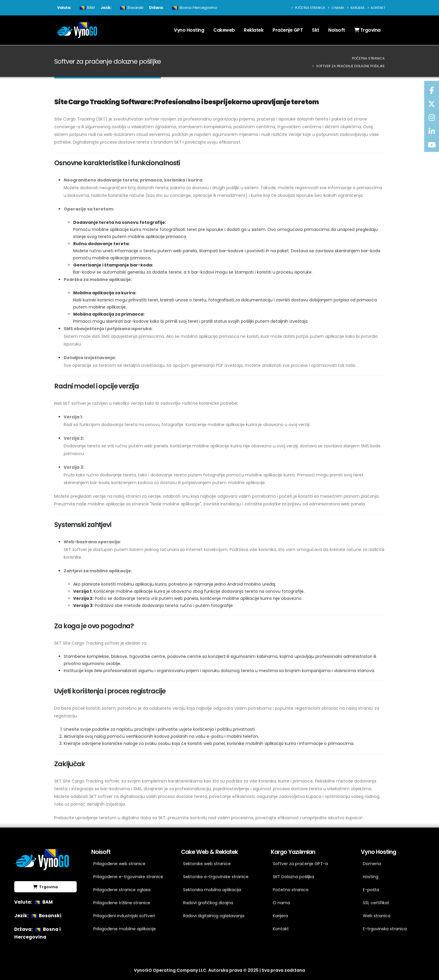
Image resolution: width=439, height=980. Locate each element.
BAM (86, 8)
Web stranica (377, 916)
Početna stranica (308, 8)
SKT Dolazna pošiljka (293, 877)
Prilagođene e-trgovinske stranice (128, 877)
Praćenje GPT (288, 30)
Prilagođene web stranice (119, 864)
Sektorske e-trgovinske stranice (216, 877)
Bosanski (131, 8)
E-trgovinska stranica (385, 929)
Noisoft (337, 30)
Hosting (371, 877)
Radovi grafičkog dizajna (208, 903)
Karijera (356, 8)
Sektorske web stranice (207, 864)
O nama (336, 8)
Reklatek (254, 30)
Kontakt (376, 8)
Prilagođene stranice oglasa (122, 890)
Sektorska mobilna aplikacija (212, 890)
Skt (316, 30)
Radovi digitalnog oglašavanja (214, 916)
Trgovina (367, 30)
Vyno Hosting (189, 30)
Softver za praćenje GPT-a (300, 864)
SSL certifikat (376, 903)
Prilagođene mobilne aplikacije (125, 929)
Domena (372, 864)
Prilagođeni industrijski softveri (124, 916)
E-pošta (371, 890)
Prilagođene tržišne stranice (122, 903)
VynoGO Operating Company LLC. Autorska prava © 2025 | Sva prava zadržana (220, 970)
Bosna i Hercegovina (194, 8)
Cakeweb (224, 30)
